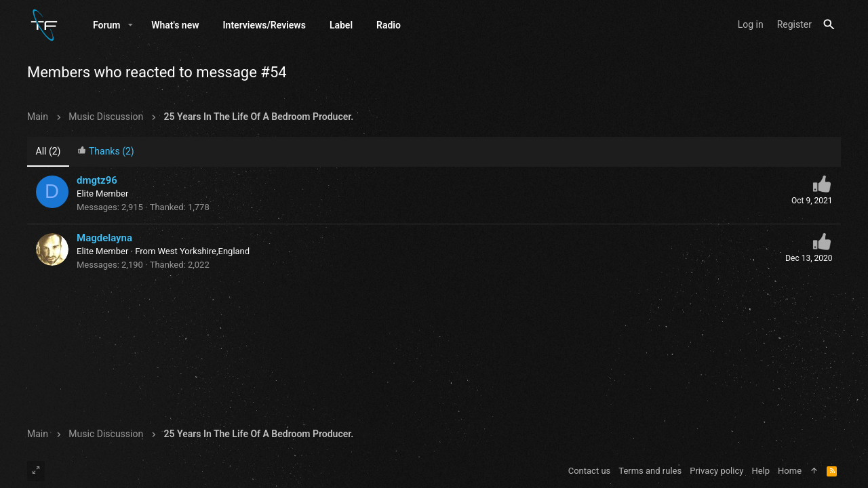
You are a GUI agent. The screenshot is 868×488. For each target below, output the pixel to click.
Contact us (590, 471)
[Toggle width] (36, 471)
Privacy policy (716, 471)
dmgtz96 (97, 180)
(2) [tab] (48, 151)
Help (761, 471)
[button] (131, 25)
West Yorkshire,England (204, 251)
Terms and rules (650, 471)
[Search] (829, 25)
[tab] (106, 152)
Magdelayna (104, 238)
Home (790, 471)
